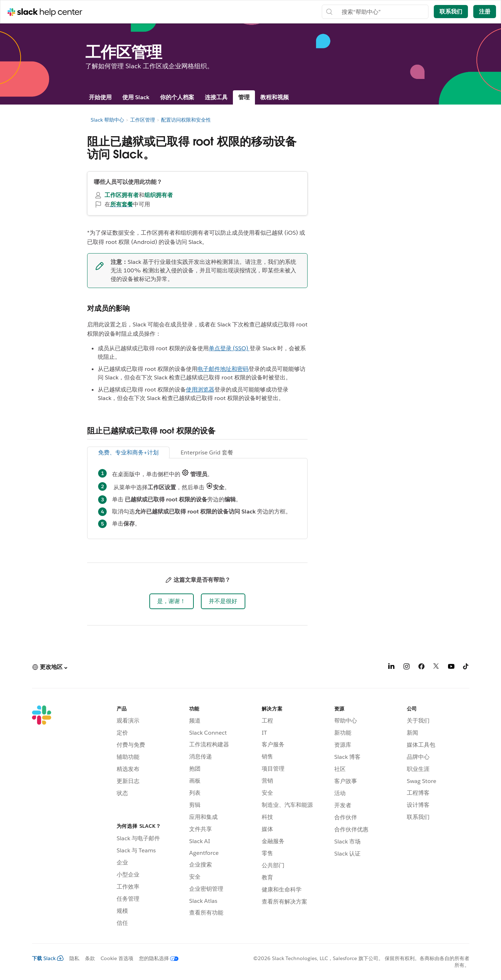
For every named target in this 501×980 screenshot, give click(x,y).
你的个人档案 (177, 97)
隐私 (74, 958)
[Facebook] (421, 668)
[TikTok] (466, 668)
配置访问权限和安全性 (186, 120)
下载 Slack (48, 958)
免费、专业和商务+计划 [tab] (128, 452)
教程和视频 (275, 97)
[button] (172, 601)
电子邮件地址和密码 (223, 369)
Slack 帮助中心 (107, 120)
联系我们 (451, 12)
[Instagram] (406, 668)
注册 (485, 12)
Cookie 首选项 (117, 958)
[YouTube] (451, 668)
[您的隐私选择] (156, 958)
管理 (244, 97)
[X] (436, 668)
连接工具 (216, 97)
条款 (90, 958)
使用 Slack (136, 97)
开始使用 (100, 97)
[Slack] (42, 817)
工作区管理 (143, 120)
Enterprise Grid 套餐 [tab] (207, 452)
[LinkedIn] (391, 668)
